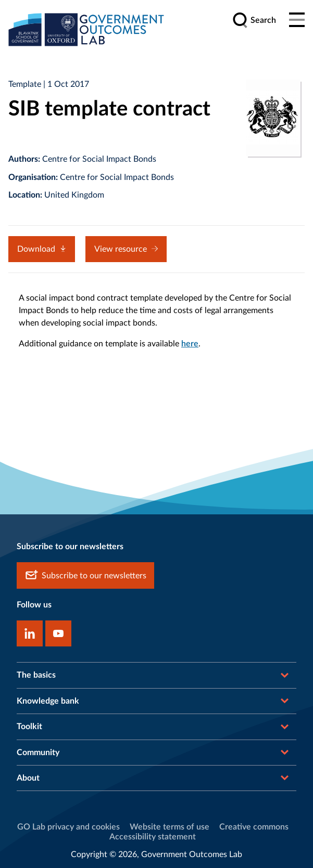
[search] (254, 20)
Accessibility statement (153, 837)
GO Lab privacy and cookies (68, 827)
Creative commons (254, 827)
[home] (86, 29)
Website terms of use (170, 827)
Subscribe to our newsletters (85, 575)
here (190, 344)
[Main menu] (297, 20)
